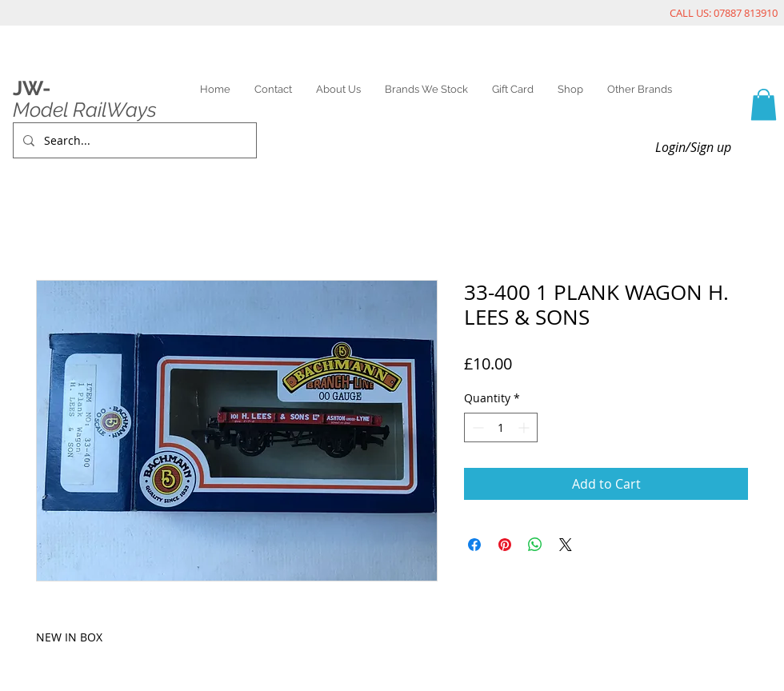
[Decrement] (476, 427)
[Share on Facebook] (474, 545)
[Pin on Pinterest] (505, 545)
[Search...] (133, 140)
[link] (764, 104)
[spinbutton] (501, 427)
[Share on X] (566, 545)
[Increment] (525, 427)
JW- (32, 88)
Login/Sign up (693, 147)
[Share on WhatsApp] (535, 545)
